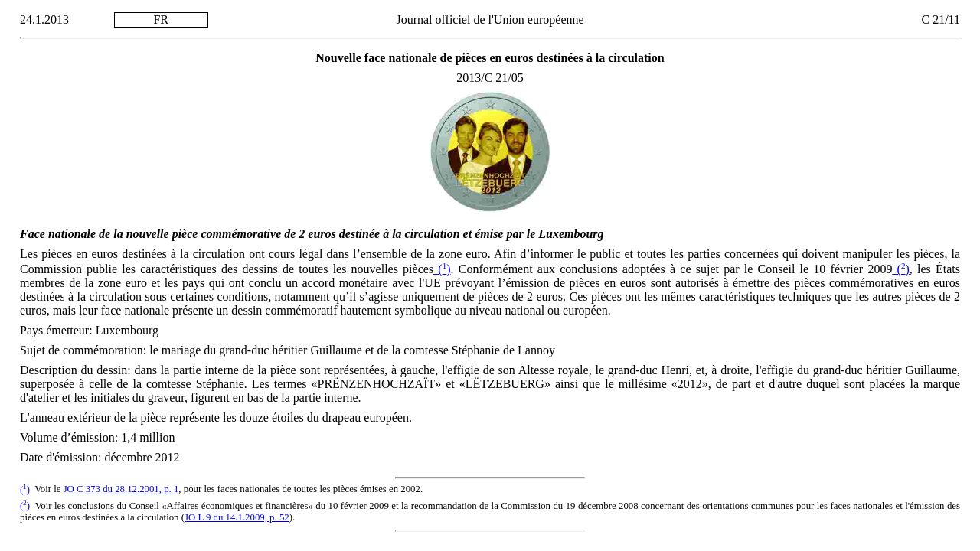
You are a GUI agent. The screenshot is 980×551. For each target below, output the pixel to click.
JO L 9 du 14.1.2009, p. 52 (237, 517)
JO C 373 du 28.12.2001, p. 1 (121, 490)
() (442, 269)
